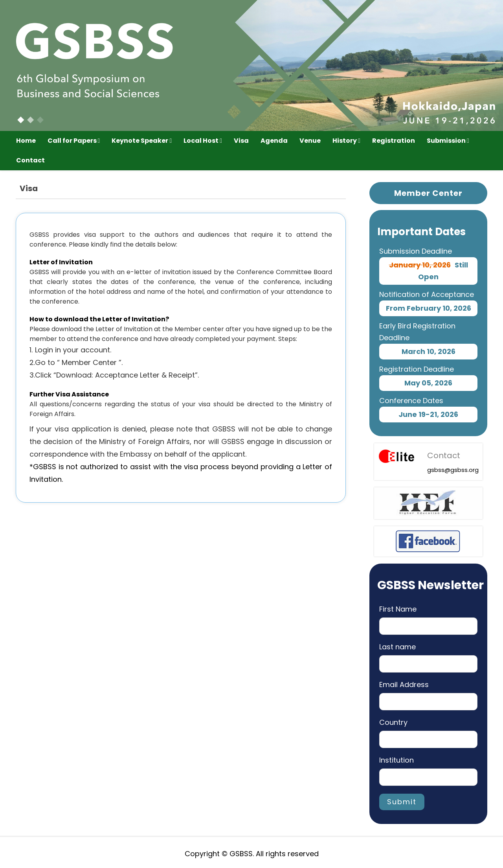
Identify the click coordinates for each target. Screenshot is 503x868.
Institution (397, 760)
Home (26, 141)
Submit (402, 802)
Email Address (404, 685)
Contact (30, 160)
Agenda (274, 141)
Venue (310, 141)
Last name (397, 647)
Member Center (428, 193)
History (346, 141)
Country (393, 722)
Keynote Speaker (142, 141)
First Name (398, 609)
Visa (241, 141)
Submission (448, 141)
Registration (394, 141)
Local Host (203, 141)
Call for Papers (74, 141)
